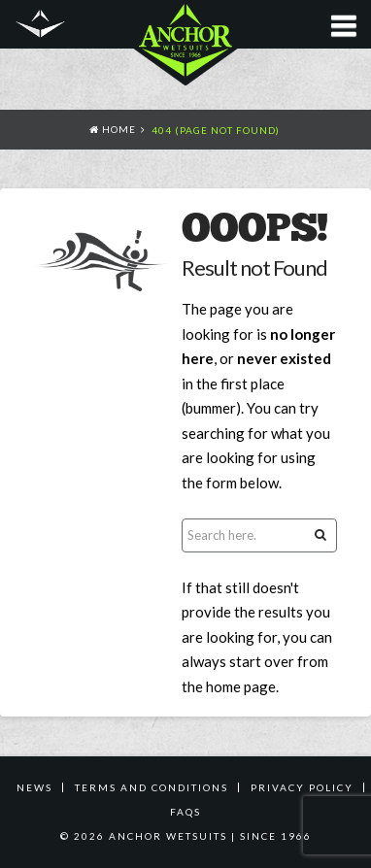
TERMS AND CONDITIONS (152, 787)
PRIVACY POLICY (302, 787)
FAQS (185, 812)
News (34, 787)
